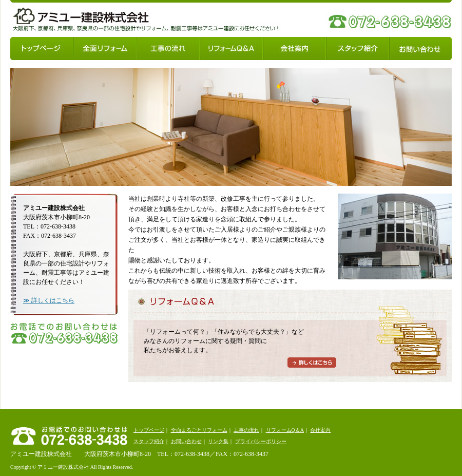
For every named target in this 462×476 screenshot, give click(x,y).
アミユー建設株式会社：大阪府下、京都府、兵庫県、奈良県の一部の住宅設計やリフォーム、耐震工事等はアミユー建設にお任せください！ (81, 22)
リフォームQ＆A (231, 49)
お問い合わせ (420, 49)
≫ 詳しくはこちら (49, 300)
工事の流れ (168, 49)
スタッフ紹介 (358, 49)
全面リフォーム (105, 49)
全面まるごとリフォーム (199, 430)
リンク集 (218, 441)
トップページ (42, 49)
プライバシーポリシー (261, 441)
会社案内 (294, 49)
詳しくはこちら (312, 363)
